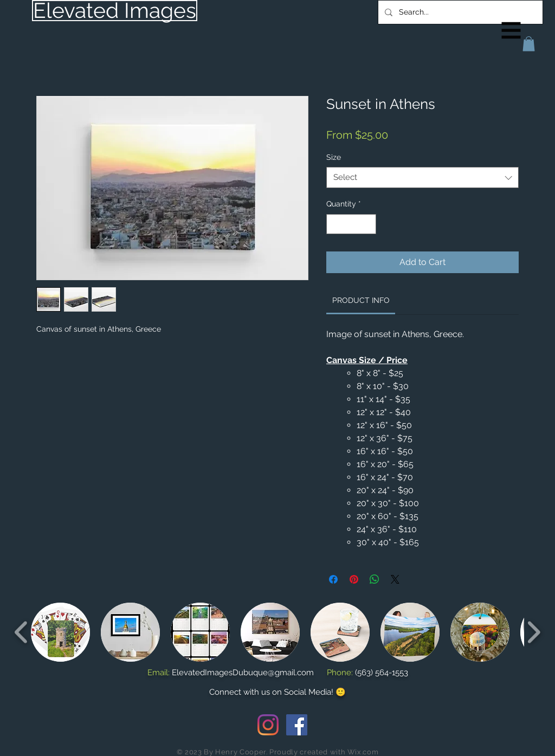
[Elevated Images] (115, 11)
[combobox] (422, 177)
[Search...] (459, 12)
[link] (361, 300)
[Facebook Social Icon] (297, 725)
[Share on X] (395, 579)
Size (334, 157)
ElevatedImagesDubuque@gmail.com (243, 673)
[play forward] (534, 632)
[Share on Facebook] (333, 579)
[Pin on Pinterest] (354, 579)
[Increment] (368, 224)
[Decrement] (335, 224)
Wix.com (363, 752)
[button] (511, 31)
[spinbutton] (351, 224)
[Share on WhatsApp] (375, 579)
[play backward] (21, 632)
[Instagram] (268, 725)
